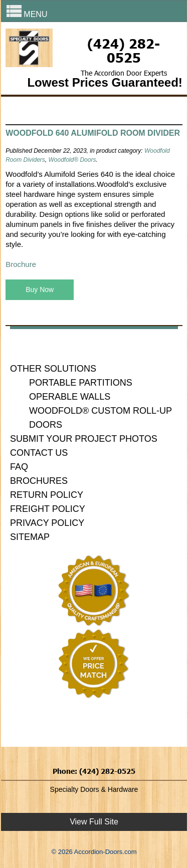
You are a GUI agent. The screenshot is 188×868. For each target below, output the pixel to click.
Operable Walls (70, 397)
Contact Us (39, 453)
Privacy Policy (47, 523)
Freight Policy (48, 509)
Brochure (21, 264)
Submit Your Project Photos (84, 439)
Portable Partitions (81, 383)
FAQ (19, 467)
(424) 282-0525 (124, 50)
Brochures (39, 481)
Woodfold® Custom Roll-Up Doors (101, 418)
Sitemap (30, 537)
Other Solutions (53, 369)
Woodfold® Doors (72, 160)
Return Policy (47, 495)
